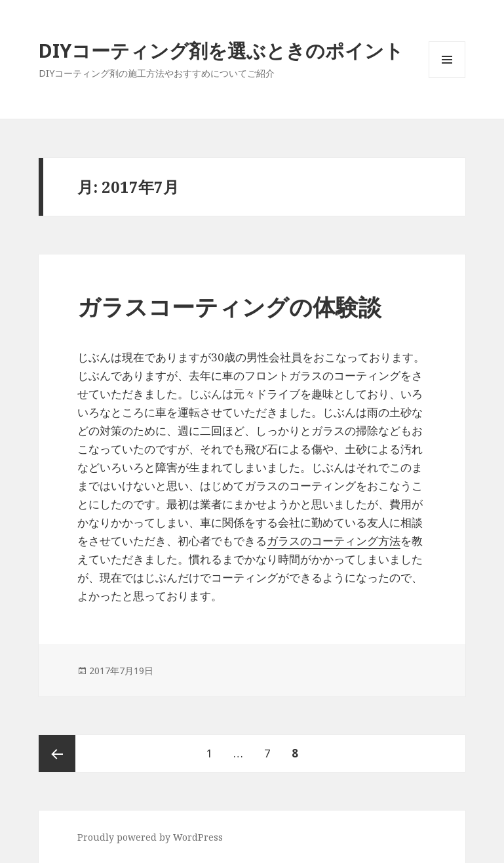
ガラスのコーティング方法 (334, 541)
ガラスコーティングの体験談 (229, 307)
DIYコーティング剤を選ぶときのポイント (221, 50)
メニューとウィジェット (447, 78)
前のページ (57, 753)
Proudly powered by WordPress (150, 837)
